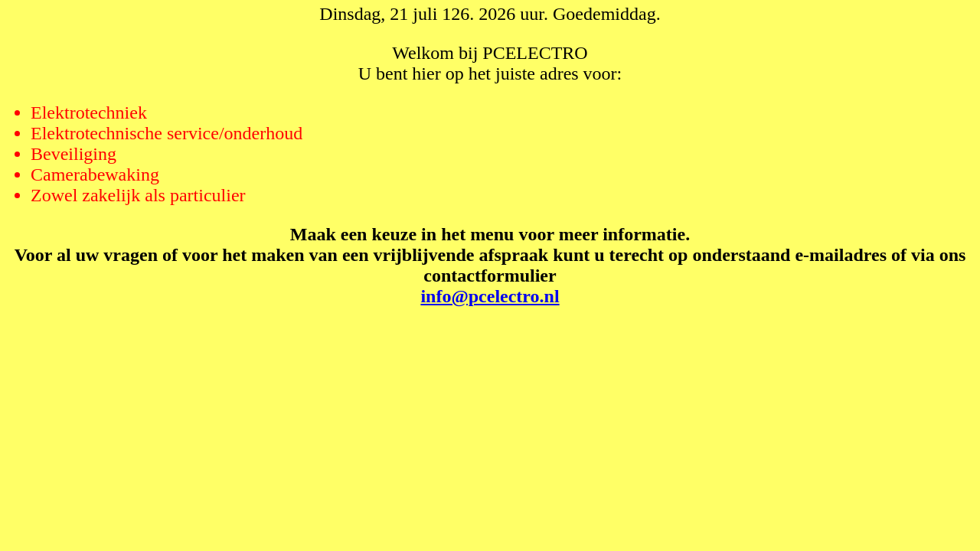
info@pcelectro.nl (490, 296)
